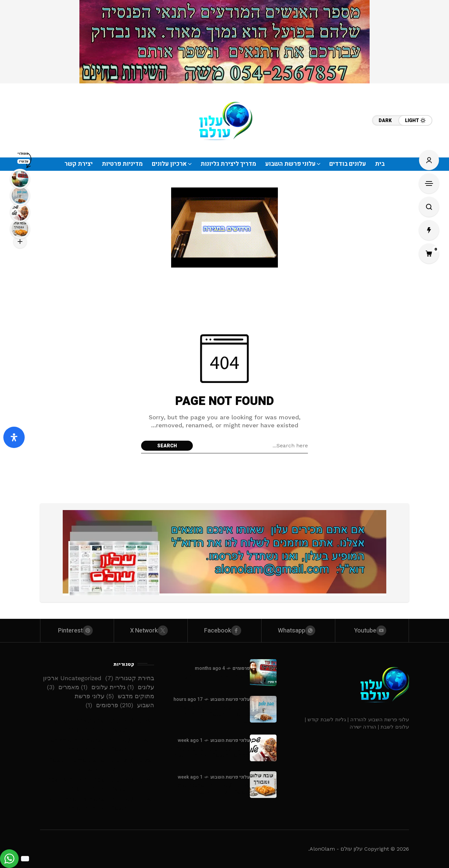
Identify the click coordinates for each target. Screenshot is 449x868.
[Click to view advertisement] (224, 42)
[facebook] (224, 630)
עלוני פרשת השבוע (230, 699)
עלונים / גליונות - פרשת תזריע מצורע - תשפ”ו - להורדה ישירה (210, 752)
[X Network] (151, 630)
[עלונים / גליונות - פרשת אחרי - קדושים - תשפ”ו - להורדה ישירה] (263, 709)
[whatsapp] (298, 630)
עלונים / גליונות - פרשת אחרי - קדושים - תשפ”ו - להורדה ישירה (210, 714)
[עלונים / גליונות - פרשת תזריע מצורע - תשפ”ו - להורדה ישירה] (263, 748)
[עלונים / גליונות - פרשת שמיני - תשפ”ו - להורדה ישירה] (263, 785)
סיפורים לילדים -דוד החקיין (214, 677)
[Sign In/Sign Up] (429, 160)
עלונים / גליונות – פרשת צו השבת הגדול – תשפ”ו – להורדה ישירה (97, 804)
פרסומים (241, 668)
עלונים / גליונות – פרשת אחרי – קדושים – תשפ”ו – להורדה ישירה (97, 725)
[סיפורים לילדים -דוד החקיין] (263, 673)
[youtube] (372, 630)
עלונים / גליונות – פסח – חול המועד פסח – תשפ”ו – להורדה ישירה (97, 784)
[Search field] (252, 446)
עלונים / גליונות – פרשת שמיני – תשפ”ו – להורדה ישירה (97, 765)
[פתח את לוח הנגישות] (14, 437)
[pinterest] (77, 630)
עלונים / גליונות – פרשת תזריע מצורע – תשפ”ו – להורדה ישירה (97, 745)
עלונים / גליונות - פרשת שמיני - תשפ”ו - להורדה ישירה (209, 789)
